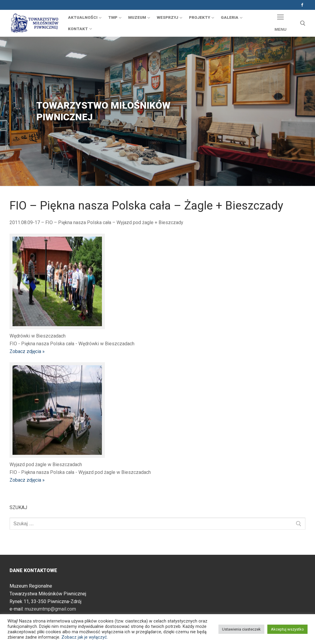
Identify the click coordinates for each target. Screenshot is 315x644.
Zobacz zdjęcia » (27, 351)
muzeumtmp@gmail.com (50, 609)
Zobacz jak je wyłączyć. (85, 637)
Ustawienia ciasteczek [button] (241, 629)
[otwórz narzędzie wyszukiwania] (303, 23)
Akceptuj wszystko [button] (287, 629)
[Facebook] (302, 5)
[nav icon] (281, 23)
